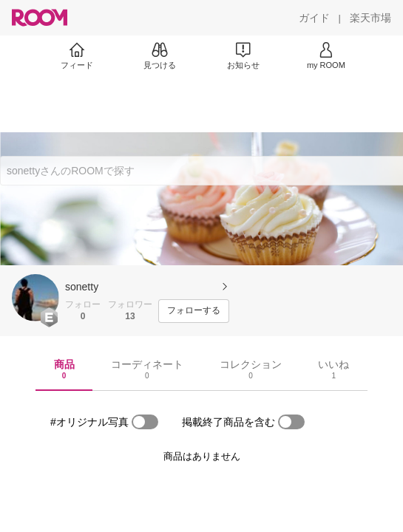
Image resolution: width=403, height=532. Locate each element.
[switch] (145, 422)
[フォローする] (194, 311)
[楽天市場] (370, 18)
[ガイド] (314, 18)
